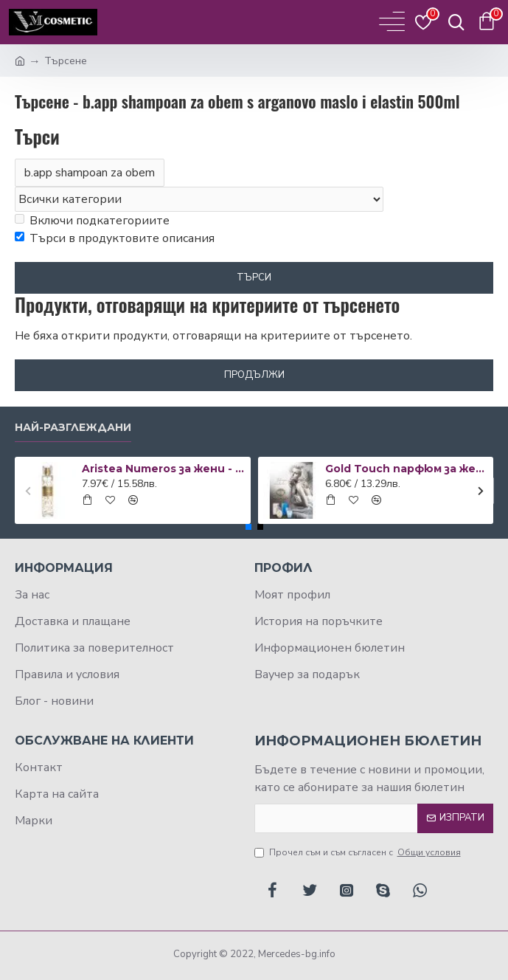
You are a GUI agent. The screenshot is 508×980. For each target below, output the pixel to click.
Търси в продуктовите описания (115, 238)
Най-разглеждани (73, 428)
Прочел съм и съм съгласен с (359, 852)
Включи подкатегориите (92, 221)
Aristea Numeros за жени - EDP (163, 469)
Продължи (254, 375)
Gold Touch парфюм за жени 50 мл (407, 469)
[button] (28, 490)
